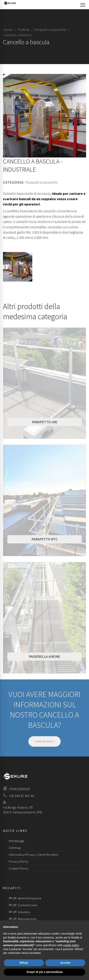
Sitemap (15, 848)
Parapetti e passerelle (50, 30)
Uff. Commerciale (23, 905)
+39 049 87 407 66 (22, 796)
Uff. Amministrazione (25, 898)
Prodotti (23, 30)
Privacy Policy (19, 861)
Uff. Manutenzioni (23, 919)
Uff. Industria (19, 912)
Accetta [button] (65, 963)
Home (8, 30)
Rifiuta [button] (24, 963)
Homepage (17, 841)
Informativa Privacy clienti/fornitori (34, 855)
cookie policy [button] (71, 945)
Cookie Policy (18, 868)
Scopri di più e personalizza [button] (44, 972)
